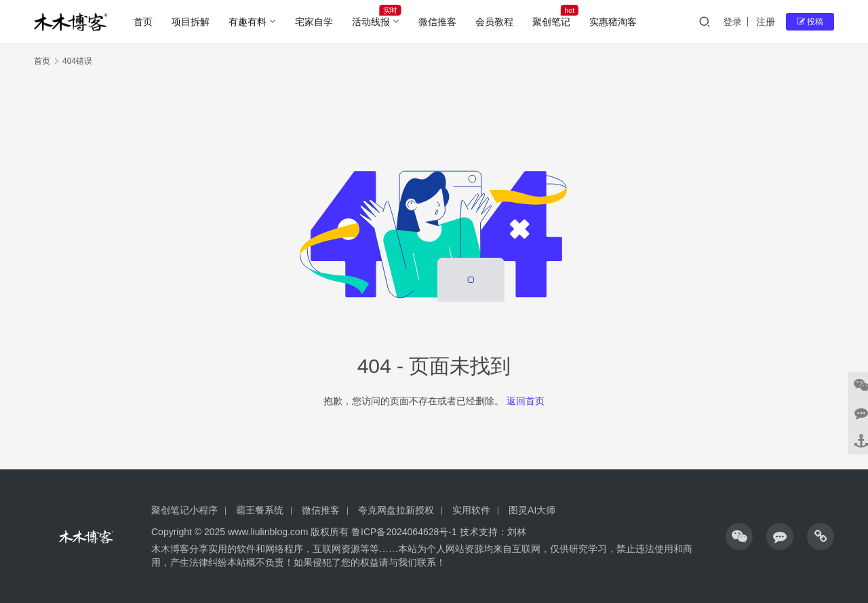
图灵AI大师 (532, 510)
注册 (766, 22)
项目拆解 (191, 22)
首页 (143, 22)
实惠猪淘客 (613, 22)
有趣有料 (248, 22)
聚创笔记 (551, 22)
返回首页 (526, 401)
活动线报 (371, 22)
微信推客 (437, 22)
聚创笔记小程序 (184, 510)
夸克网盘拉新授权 (396, 510)
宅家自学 (314, 22)
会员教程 (494, 22)
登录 (732, 22)
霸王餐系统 (260, 510)
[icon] (739, 537)
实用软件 (471, 510)
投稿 (810, 22)
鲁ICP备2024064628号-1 (403, 532)
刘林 (517, 532)
